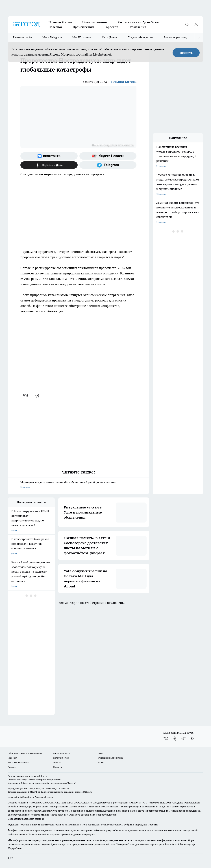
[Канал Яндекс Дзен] (49, 165)
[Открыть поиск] (187, 25)
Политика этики (61, 758)
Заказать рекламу (176, 37)
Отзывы (57, 762)
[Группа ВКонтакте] (49, 156)
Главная (12, 767)
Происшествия (84, 27)
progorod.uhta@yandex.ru (21, 797)
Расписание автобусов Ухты (138, 22)
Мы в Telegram (52, 37)
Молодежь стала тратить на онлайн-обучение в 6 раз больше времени (78, 485)
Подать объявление (141, 37)
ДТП (101, 753)
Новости (57, 767)
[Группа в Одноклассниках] (175, 739)
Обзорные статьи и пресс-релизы (25, 753)
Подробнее (15, 848)
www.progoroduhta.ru (36, 776)
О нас (101, 762)
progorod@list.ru (83, 792)
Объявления (137, 27)
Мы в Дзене (109, 37)
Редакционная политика (111, 758)
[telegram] (38, 396)
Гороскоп (111, 27)
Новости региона (95, 22)
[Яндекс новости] (108, 156)
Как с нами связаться (18, 762)
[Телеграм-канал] (108, 165)
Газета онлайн (22, 37)
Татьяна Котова (124, 82)
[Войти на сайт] (196, 25)
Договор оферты (62, 753)
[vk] (26, 396)
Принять (186, 53)
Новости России (60, 22)
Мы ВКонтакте (82, 37)
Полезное (56, 27)
